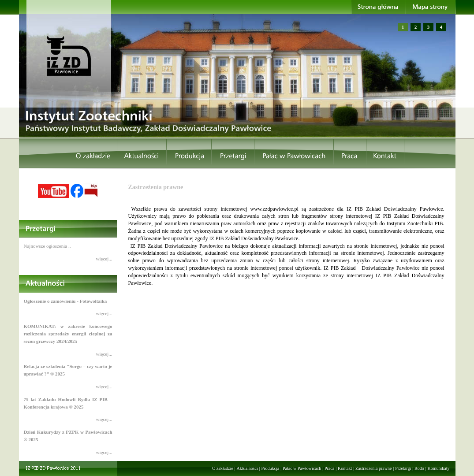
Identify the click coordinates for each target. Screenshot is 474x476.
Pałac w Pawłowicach (302, 468)
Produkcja (271, 468)
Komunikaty (439, 468)
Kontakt (345, 468)
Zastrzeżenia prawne (373, 468)
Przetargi (403, 468)
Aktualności (247, 468)
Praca (329, 468)
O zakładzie (222, 468)
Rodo (419, 468)
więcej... (104, 259)
